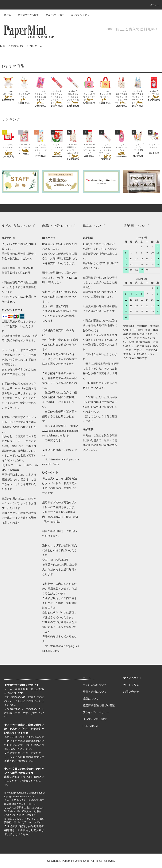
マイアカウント (133, 678)
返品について (91, 699)
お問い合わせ (131, 692)
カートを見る (131, 685)
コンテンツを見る (78, 15)
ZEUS (27, 336)
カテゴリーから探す (26, 15)
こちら (19, 701)
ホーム (8, 15)
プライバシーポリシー (96, 712)
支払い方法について (95, 685)
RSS (85, 726)
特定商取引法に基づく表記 (99, 705)
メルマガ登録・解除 (95, 719)
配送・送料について (95, 692)
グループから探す (53, 15)
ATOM (94, 726)
